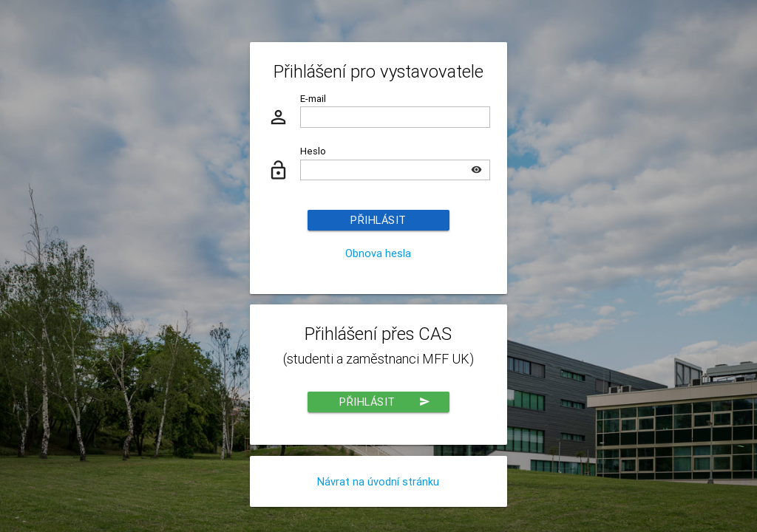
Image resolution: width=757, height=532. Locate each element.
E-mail (313, 99)
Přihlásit (378, 220)
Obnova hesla (378, 253)
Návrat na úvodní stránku (378, 481)
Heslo (313, 151)
